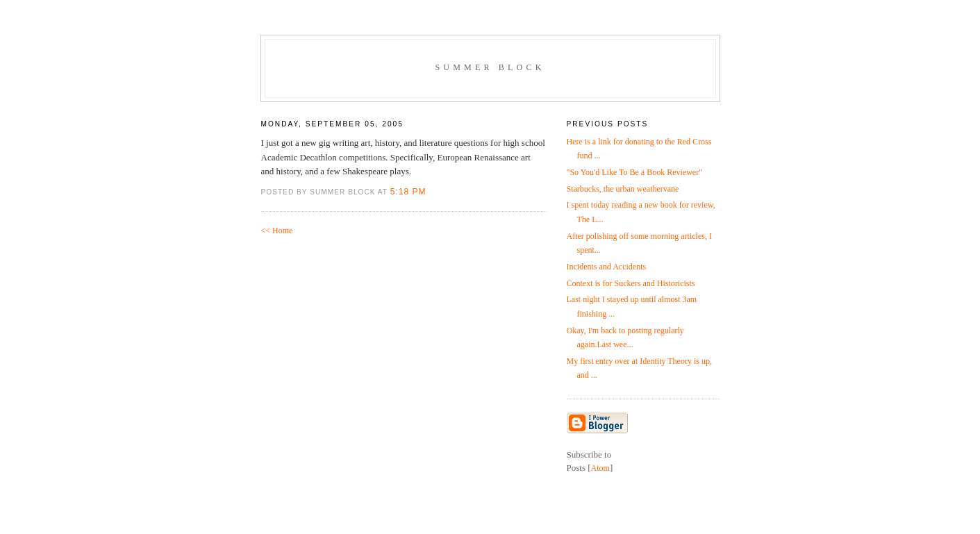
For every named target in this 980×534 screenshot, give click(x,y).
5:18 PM (408, 192)
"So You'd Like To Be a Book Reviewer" (635, 172)
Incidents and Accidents (607, 267)
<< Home (277, 231)
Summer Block (490, 67)
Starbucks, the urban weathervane (623, 189)
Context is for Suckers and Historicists (631, 283)
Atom (600, 468)
